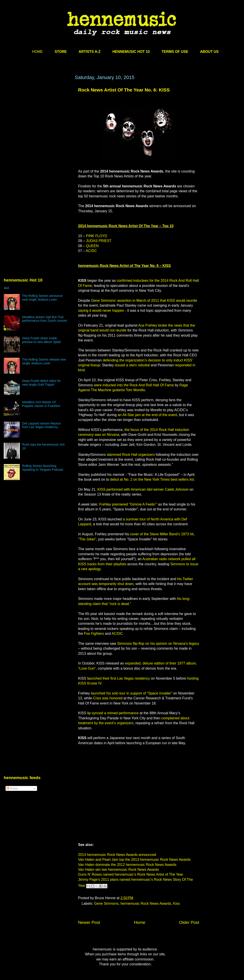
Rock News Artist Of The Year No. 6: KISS (124, 90)
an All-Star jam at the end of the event (147, 415)
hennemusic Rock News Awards (146, 904)
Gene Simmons (106, 904)
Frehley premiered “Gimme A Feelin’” (128, 504)
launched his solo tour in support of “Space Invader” (132, 693)
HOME (37, 52)
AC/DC (91, 251)
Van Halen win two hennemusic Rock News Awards (118, 870)
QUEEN (92, 246)
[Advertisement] (42, 131)
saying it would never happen (101, 310)
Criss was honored (108, 698)
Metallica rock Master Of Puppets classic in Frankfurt (41, 404)
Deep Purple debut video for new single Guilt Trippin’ (41, 383)
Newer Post (89, 922)
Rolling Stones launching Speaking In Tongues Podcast (43, 468)
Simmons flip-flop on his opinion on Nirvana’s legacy (158, 644)
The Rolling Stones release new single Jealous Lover (44, 361)
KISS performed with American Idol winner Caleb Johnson (143, 489)
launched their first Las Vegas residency (119, 678)
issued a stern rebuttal (132, 365)
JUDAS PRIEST (99, 241)
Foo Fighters (94, 634)
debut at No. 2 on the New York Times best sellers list (152, 479)
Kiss (176, 904)
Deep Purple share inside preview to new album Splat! (42, 340)
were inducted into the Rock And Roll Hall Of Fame (134, 385)
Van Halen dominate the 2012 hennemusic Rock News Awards (127, 865)
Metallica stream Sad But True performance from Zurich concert (45, 319)
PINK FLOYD (97, 236)
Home (140, 922)
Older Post (189, 922)
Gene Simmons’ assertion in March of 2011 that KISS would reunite (144, 301)
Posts (12, 788)
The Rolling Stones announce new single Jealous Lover (43, 298)
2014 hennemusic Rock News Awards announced (117, 855)
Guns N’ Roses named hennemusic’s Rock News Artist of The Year (131, 874)
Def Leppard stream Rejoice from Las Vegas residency (41, 425)
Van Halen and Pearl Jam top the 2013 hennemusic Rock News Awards (134, 860)
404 (6, 288)
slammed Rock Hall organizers (131, 455)
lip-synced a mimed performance (113, 713)
